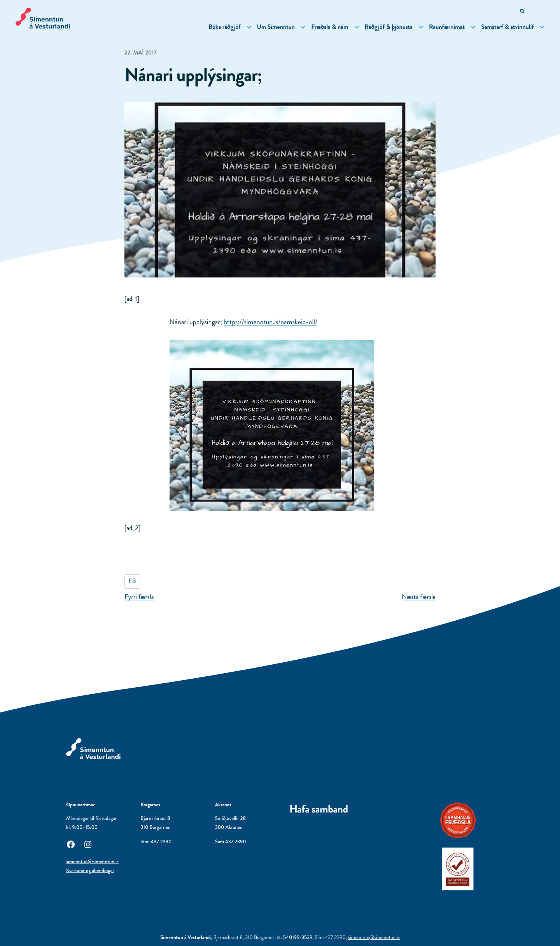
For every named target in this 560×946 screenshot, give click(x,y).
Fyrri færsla (139, 597)
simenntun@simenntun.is (92, 862)
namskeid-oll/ (270, 322)
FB (132, 581)
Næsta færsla (419, 597)
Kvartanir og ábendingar (90, 871)
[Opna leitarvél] (523, 12)
